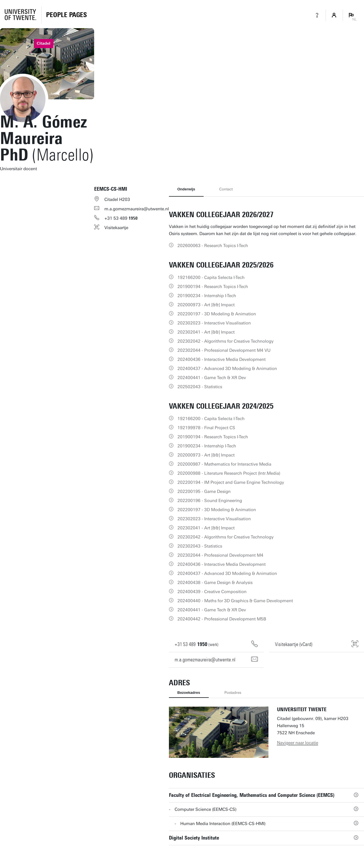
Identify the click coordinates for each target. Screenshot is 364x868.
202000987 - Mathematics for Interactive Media (224, 464)
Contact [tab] (226, 189)
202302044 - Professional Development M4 (220, 555)
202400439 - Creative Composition (212, 592)
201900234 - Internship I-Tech (207, 296)
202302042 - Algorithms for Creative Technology (226, 341)
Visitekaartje (116, 228)
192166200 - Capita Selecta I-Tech (211, 277)
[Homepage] (66, 15)
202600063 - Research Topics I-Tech (213, 246)
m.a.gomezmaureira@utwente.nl (137, 209)
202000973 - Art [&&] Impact (206, 305)
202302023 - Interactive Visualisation (214, 323)
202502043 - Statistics (200, 387)
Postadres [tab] (233, 693)
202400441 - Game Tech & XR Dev (212, 378)
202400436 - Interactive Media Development (222, 359)
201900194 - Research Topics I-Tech (213, 287)
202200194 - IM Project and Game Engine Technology (231, 482)
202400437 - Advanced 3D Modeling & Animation (227, 369)
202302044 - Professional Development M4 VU (224, 350)
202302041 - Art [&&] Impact (206, 332)
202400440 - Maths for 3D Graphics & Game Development (235, 601)
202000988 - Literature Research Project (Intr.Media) (229, 473)
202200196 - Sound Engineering (210, 501)
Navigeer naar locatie (298, 743)
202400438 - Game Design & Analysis (215, 583)
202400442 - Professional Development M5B (222, 619)
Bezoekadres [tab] (189, 693)
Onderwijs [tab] (186, 189)
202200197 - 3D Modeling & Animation (217, 314)
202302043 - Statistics (200, 546)
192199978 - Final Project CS (206, 428)
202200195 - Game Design (204, 491)
